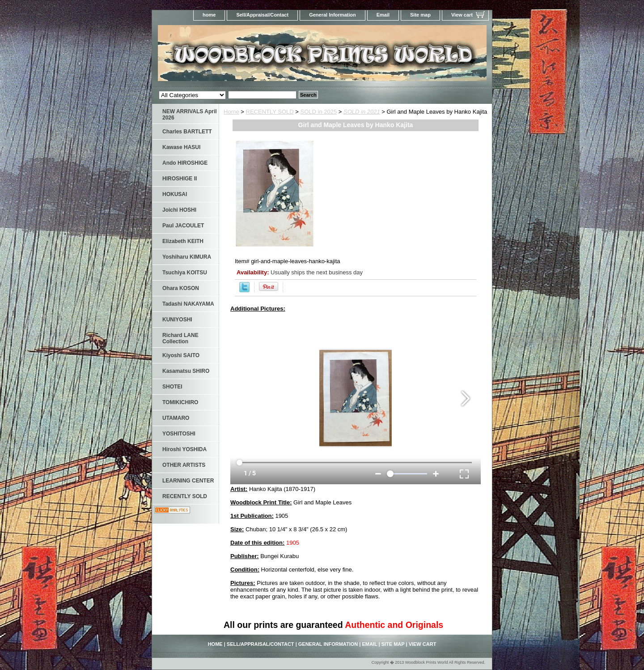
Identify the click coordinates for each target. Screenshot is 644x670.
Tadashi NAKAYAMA (188, 304)
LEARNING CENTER (188, 481)
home (209, 15)
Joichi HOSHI (179, 210)
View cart (462, 15)
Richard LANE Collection (180, 338)
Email (383, 15)
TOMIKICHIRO (180, 402)
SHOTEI (172, 387)
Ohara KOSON (181, 288)
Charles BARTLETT (187, 132)
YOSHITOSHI (179, 434)
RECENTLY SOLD (270, 112)
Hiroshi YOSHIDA (184, 449)
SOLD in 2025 (319, 112)
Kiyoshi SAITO (181, 355)
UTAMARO (176, 418)
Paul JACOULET (183, 226)
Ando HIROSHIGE (185, 163)
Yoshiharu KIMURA (187, 257)
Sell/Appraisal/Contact (262, 15)
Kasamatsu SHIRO (186, 371)
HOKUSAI (175, 194)
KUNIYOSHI (177, 320)
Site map (420, 15)
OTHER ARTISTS (184, 465)
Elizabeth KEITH (183, 241)
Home (231, 112)
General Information (333, 15)
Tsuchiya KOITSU (185, 273)
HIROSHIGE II (180, 179)
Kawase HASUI (181, 147)
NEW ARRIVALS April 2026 (190, 115)
